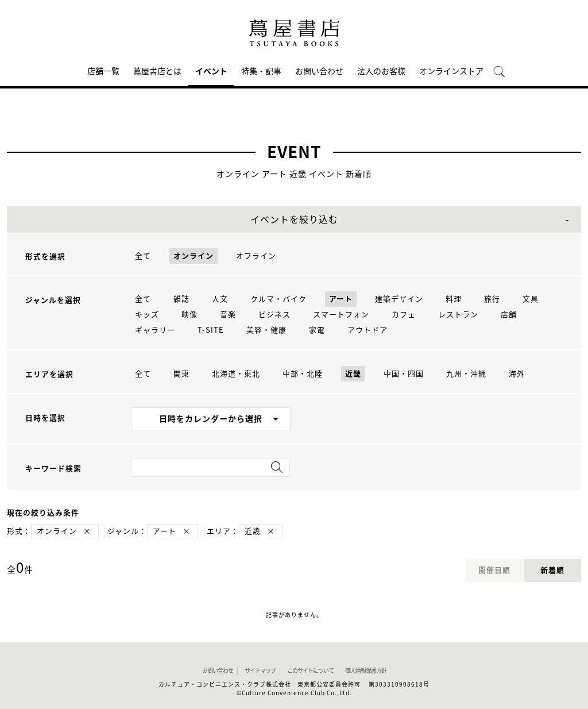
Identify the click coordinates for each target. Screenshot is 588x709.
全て (143, 256)
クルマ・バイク (278, 299)
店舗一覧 (103, 71)
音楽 (228, 315)
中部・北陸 (303, 374)
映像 (189, 315)
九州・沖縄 (466, 374)
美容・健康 (266, 330)
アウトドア (367, 330)
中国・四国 (404, 374)
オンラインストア (451, 71)
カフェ (404, 315)
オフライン (256, 256)
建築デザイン (399, 299)
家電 (317, 330)
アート (341, 299)
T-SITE (211, 330)
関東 (181, 374)
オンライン (194, 256)
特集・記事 (261, 71)
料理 (454, 299)
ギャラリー (155, 330)
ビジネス (274, 315)
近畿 (353, 374)
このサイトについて (310, 671)
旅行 (492, 299)
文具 (531, 299)
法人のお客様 (381, 71)
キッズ (147, 315)
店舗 (509, 315)
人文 (220, 299)
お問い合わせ (319, 71)
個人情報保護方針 (366, 671)
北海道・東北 (236, 374)
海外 (517, 374)
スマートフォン (341, 315)
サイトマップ (260, 671)
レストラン (458, 315)
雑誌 (181, 299)
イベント (211, 71)
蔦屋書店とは (157, 71)
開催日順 (494, 570)
